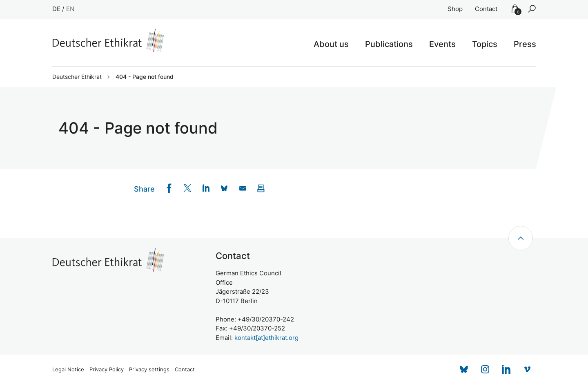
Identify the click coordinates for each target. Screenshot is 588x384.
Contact (486, 9)
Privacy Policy (107, 369)
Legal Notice (68, 369)
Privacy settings (149, 369)
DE (56, 9)
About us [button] (331, 44)
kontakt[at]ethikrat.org (266, 338)
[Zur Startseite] (108, 41)
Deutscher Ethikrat (77, 77)
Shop (455, 9)
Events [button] (442, 44)
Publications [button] (389, 44)
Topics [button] (485, 44)
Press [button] (525, 44)
